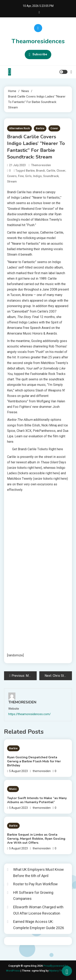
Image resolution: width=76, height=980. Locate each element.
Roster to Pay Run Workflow (35, 884)
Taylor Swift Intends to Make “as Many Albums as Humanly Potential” (37, 800)
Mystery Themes (59, 971)
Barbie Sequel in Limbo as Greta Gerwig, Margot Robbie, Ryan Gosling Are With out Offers (36, 839)
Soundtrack (51, 176)
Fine (21, 176)
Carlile (51, 171)
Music (13, 789)
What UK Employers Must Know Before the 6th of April (39, 873)
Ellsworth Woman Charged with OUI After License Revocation (38, 910)
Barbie (40, 128)
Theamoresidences (38, 41)
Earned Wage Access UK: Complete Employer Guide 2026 (39, 925)
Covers (12, 176)
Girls (28, 176)
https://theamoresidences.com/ (29, 714)
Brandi (41, 171)
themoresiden (41, 165)
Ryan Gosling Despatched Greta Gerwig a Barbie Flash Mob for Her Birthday (34, 761)
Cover (54, 128)
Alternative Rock (19, 128)
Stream (12, 182)
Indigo (37, 176)
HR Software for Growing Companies (33, 896)
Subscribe (38, 55)
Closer (61, 171)
